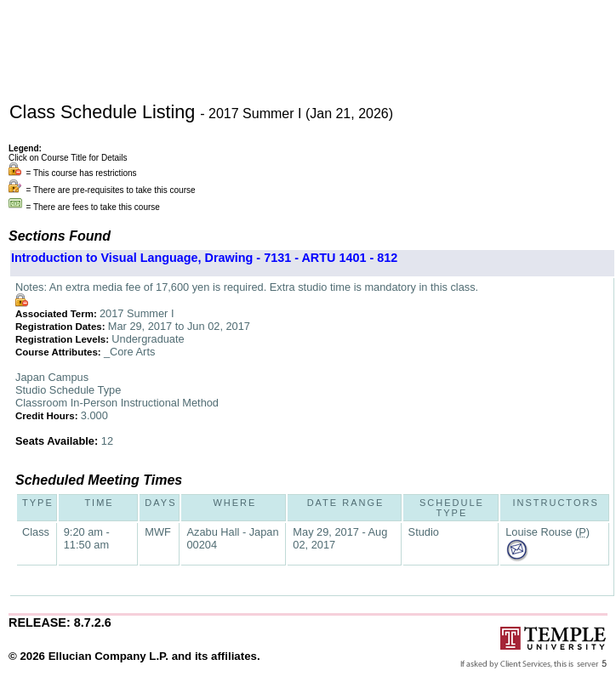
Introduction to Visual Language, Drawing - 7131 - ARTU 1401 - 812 (204, 258)
